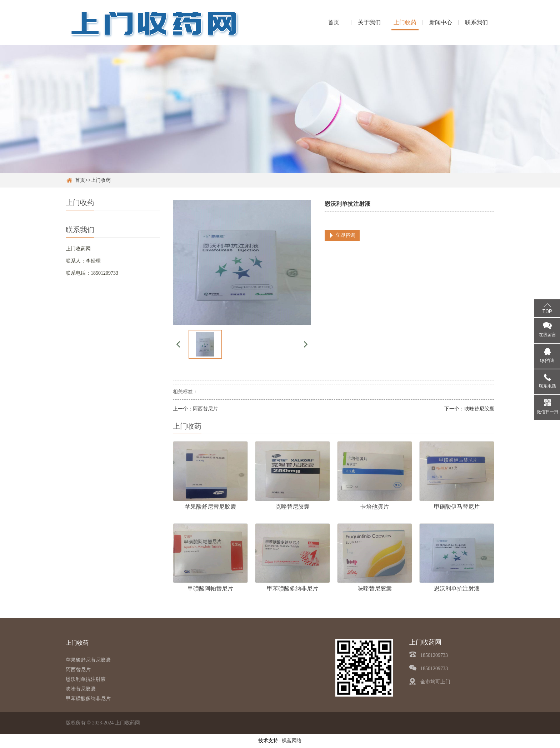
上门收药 (405, 22)
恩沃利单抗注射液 (86, 679)
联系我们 (476, 22)
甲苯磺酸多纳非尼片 (88, 699)
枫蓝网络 (292, 741)
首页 (334, 22)
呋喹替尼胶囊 (479, 409)
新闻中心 (441, 22)
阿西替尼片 (205, 409)
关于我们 (369, 22)
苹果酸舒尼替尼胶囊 (88, 660)
